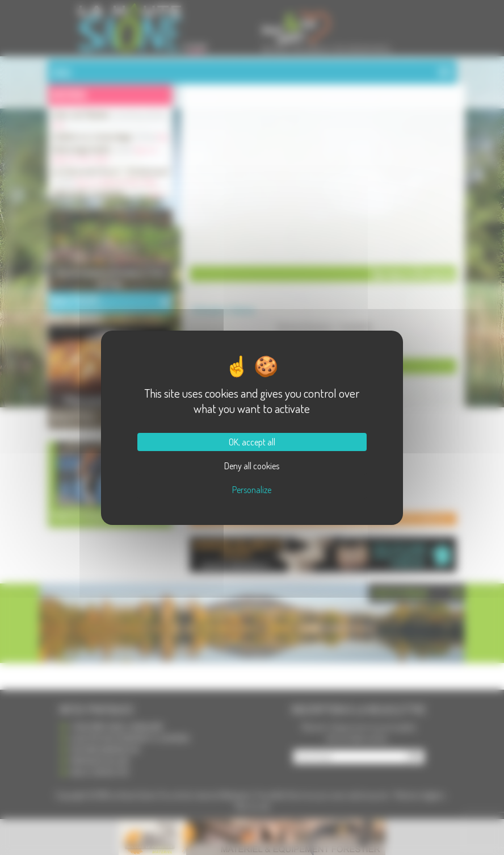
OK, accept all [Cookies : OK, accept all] (252, 442)
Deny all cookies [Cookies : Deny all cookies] (252, 466)
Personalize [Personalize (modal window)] (252, 490)
